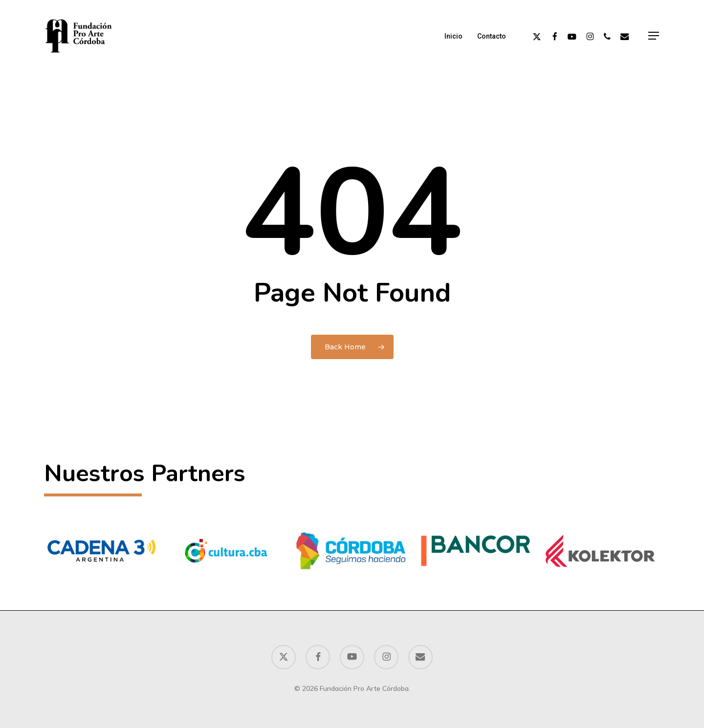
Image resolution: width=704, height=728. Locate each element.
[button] (654, 36)
